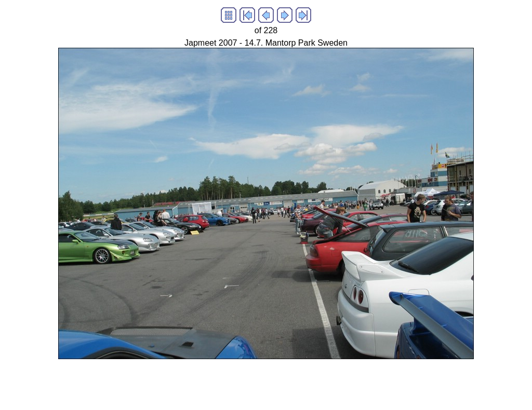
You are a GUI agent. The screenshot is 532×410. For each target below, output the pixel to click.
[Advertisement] (193, 382)
